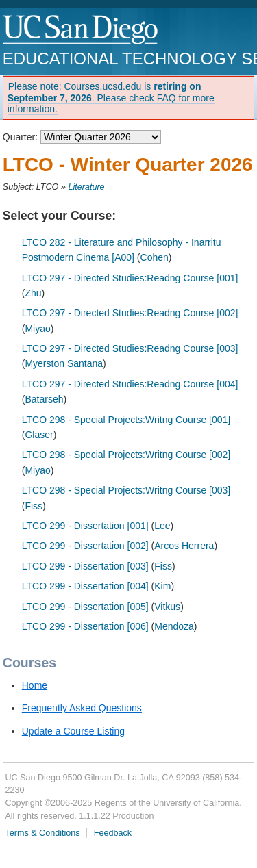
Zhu (33, 293)
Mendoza (174, 626)
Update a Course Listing (73, 731)
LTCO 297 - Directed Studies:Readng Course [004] (130, 384)
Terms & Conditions (42, 833)
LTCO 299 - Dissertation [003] (85, 566)
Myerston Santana (64, 363)
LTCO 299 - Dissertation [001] (85, 526)
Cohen (155, 257)
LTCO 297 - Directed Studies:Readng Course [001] (130, 278)
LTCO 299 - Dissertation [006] (85, 626)
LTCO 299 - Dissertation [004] (85, 586)
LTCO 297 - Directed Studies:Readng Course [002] (130, 313)
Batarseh (44, 399)
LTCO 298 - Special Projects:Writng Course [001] (126, 420)
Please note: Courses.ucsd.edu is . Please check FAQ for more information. (111, 98)
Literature (86, 187)
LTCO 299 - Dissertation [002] (85, 546)
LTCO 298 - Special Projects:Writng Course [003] (126, 490)
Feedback (113, 833)
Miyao (37, 329)
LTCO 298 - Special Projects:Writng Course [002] (126, 455)
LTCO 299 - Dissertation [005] (85, 607)
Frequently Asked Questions (82, 708)
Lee (162, 526)
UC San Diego (81, 30)
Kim (162, 586)
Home (35, 685)
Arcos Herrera (184, 546)
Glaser (39, 435)
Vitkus (167, 607)
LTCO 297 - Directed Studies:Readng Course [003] (130, 348)
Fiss (34, 506)
